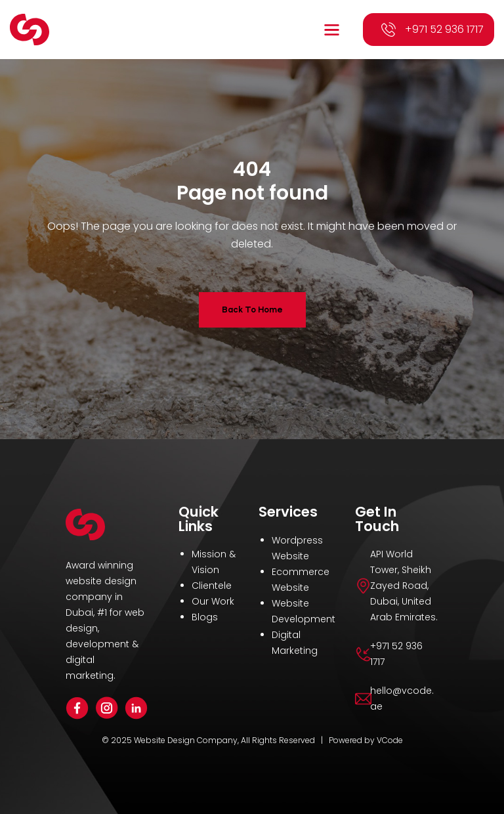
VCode (390, 740)
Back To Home (252, 310)
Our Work (213, 601)
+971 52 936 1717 (444, 29)
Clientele (212, 586)
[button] (333, 30)
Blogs (205, 617)
